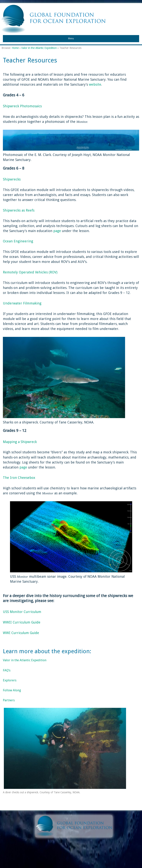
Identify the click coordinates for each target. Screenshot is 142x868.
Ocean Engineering (18, 241)
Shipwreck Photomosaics (22, 106)
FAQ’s (7, 670)
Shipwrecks (12, 179)
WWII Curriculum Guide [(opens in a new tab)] (22, 622)
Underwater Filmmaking (22, 303)
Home (15, 48)
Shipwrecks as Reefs (19, 210)
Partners (9, 700)
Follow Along (12, 690)
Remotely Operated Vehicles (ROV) (30, 272)
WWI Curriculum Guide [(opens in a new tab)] (21, 633)
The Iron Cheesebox (19, 478)
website (95, 84)
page (57, 231)
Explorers (10, 680)
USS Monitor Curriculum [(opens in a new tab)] (22, 612)
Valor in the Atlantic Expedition (39, 48)
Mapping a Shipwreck (20, 442)
